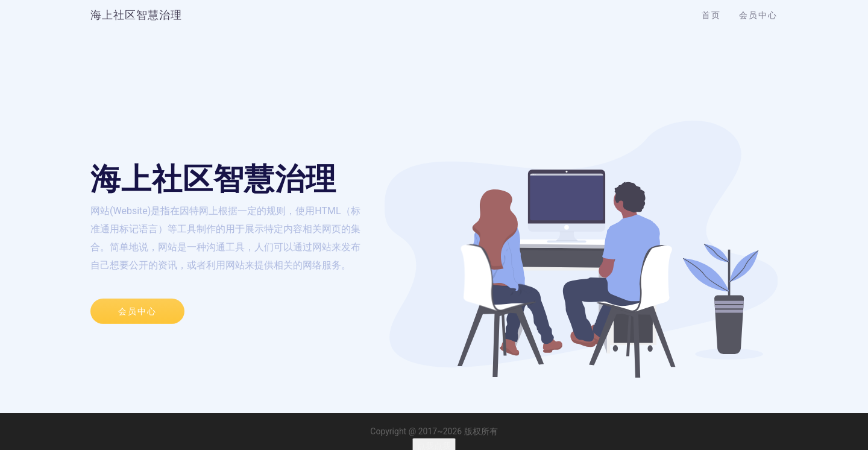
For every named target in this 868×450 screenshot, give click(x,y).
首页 (711, 15)
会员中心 (758, 15)
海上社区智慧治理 (136, 15)
